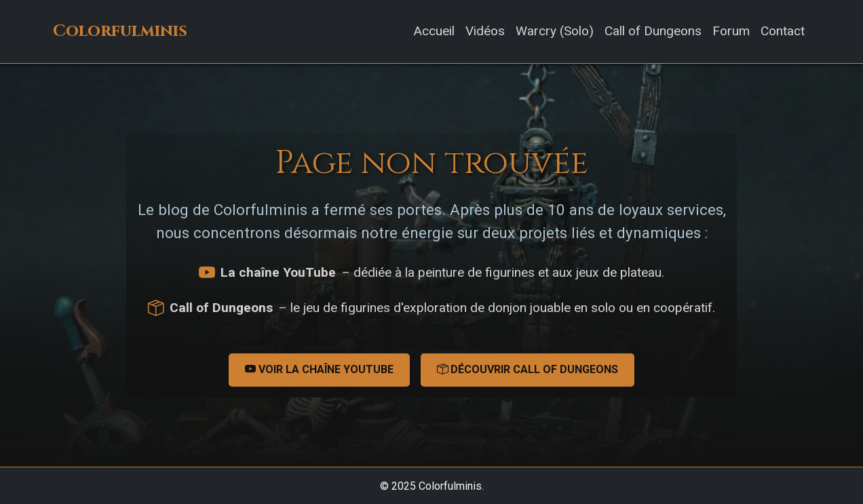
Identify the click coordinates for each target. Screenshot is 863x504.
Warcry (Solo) (555, 31)
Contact (783, 31)
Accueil (434, 31)
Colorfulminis (120, 31)
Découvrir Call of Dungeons (528, 369)
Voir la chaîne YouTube (319, 369)
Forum (731, 31)
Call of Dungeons (653, 31)
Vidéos (485, 31)
